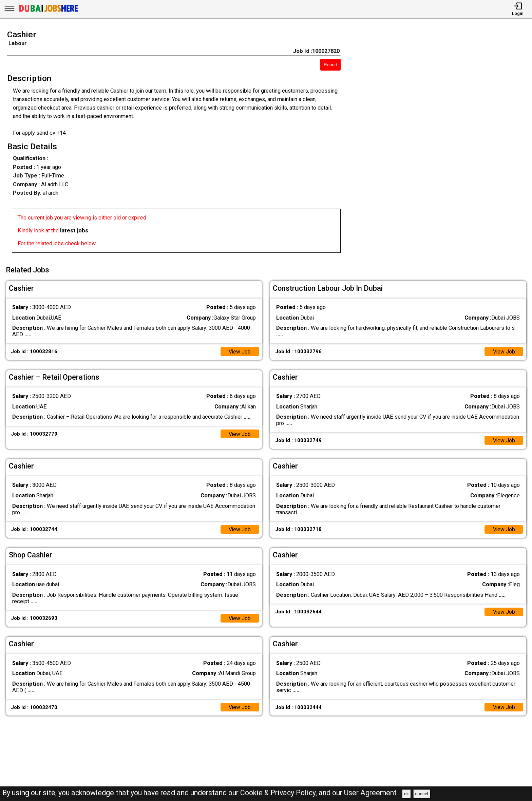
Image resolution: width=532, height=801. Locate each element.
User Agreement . (372, 793)
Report (330, 65)
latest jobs (74, 231)
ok (406, 794)
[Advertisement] (443, 144)
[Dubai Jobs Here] (49, 12)
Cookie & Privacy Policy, (279, 793)
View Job (239, 350)
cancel (422, 794)
